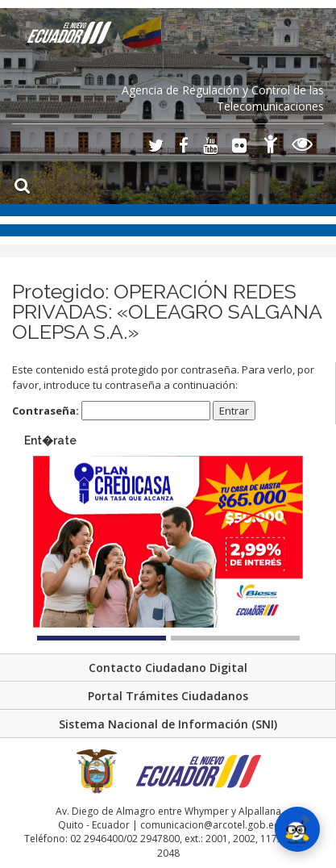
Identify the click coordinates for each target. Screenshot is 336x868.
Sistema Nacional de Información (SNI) (168, 724)
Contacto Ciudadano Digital (168, 668)
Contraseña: (111, 411)
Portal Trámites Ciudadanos (168, 696)
